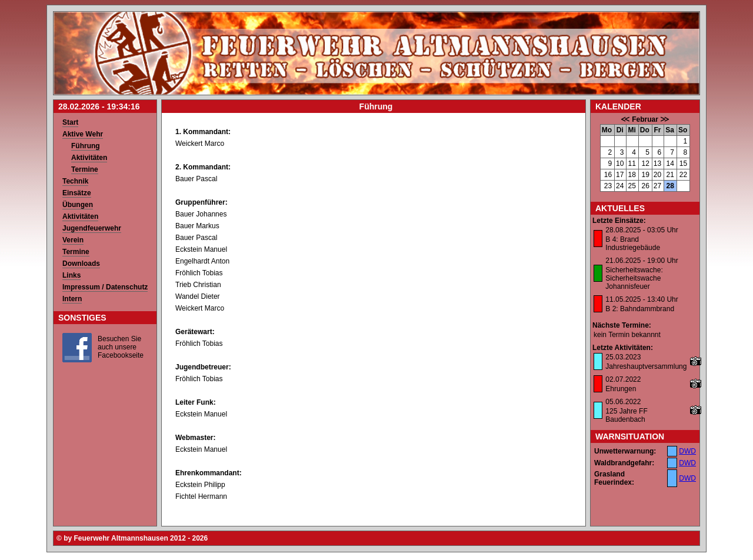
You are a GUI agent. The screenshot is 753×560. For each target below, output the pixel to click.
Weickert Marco (200, 144)
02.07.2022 (623, 379)
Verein (73, 240)
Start (70, 122)
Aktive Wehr (83, 134)
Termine (85, 169)
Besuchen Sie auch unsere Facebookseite (121, 347)
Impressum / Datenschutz (105, 287)
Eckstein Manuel (201, 249)
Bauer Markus (197, 226)
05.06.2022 (623, 402)
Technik (75, 181)
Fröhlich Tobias (199, 273)
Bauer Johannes (201, 214)
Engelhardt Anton (202, 261)
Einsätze (77, 193)
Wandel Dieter (198, 296)
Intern (72, 299)
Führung (86, 146)
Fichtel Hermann (201, 496)
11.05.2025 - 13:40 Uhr (642, 299)
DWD (687, 451)
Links (71, 275)
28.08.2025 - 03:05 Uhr (642, 230)
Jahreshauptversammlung (646, 366)
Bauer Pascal (196, 179)
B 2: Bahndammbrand (640, 309)
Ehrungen (621, 389)
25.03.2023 (623, 357)
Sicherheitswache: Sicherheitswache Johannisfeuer (634, 278)
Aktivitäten (89, 158)
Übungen (78, 205)
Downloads (81, 264)
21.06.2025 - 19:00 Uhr (642, 261)
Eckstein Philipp (200, 485)
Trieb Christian (198, 285)
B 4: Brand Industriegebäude (633, 244)
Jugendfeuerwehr (92, 228)
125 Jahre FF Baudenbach (626, 415)
